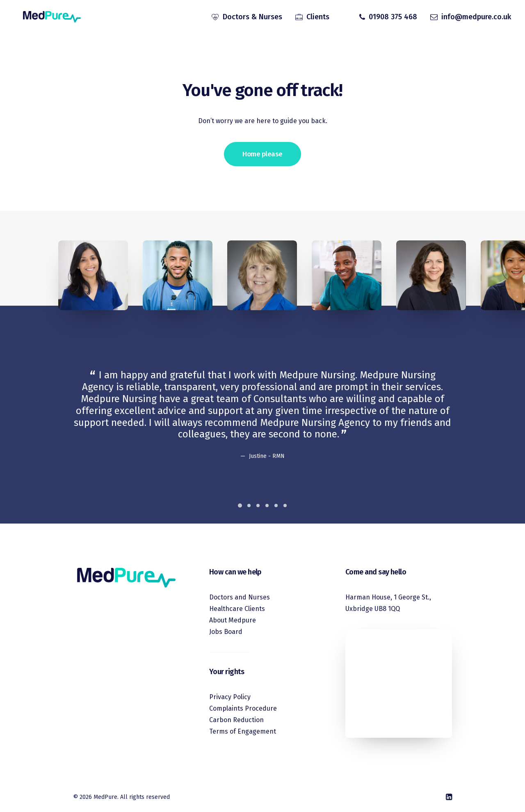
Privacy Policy (230, 697)
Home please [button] (262, 154)
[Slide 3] (258, 505)
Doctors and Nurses (240, 597)
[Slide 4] (267, 505)
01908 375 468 (393, 18)
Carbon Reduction (236, 720)
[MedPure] (47, 18)
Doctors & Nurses (252, 18)
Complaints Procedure (243, 708)
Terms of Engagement (243, 731)
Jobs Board (226, 632)
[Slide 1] (240, 505)
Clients (318, 18)
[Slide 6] (285, 505)
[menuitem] (247, 18)
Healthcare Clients (237, 609)
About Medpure (233, 620)
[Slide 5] (276, 505)
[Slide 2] (249, 505)
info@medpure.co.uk (476, 18)
